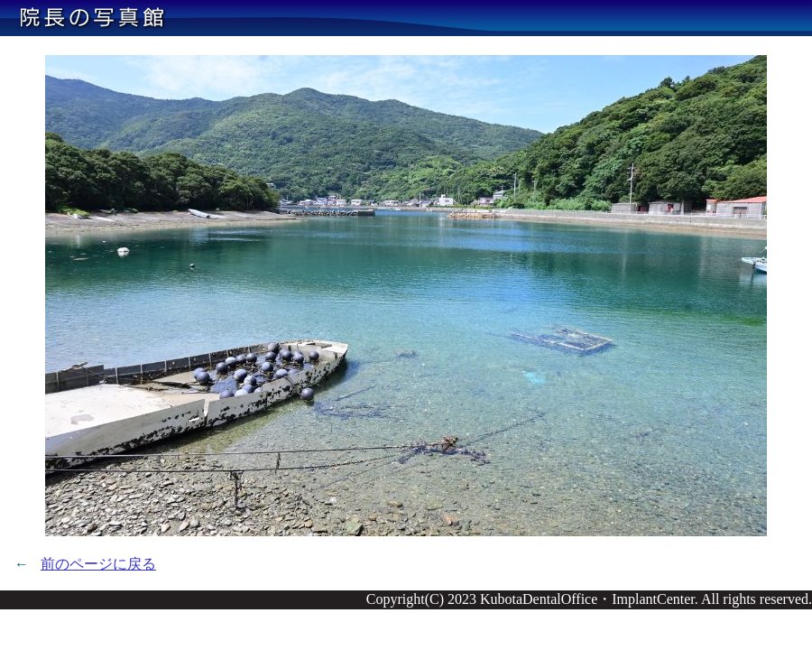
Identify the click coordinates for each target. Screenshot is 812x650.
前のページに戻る (98, 564)
